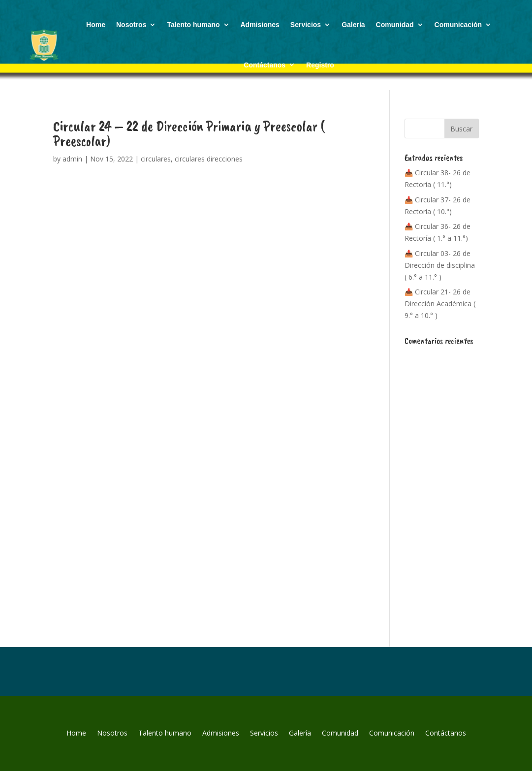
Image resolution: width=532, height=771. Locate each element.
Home (96, 25)
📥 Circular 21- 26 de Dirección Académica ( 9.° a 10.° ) (440, 304)
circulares (156, 159)
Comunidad (395, 25)
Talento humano (193, 25)
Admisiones (260, 25)
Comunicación (458, 25)
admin (72, 159)
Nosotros (131, 25)
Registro (320, 65)
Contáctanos (265, 65)
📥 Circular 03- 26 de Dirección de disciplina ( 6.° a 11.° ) (440, 265)
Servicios (306, 25)
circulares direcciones (209, 159)
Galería (353, 25)
